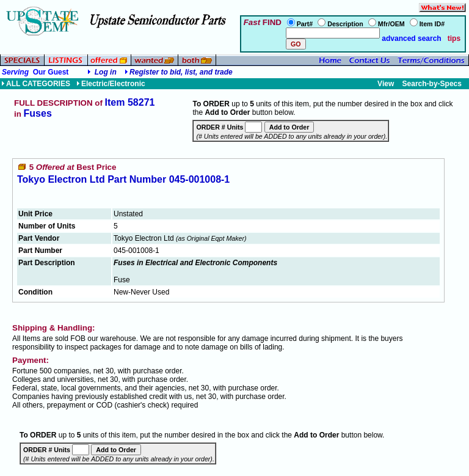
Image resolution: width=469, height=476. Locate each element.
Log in (106, 72)
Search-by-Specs (432, 84)
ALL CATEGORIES (36, 84)
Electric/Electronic (111, 84)
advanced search (411, 38)
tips (454, 38)
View (386, 84)
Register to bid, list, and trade (181, 72)
